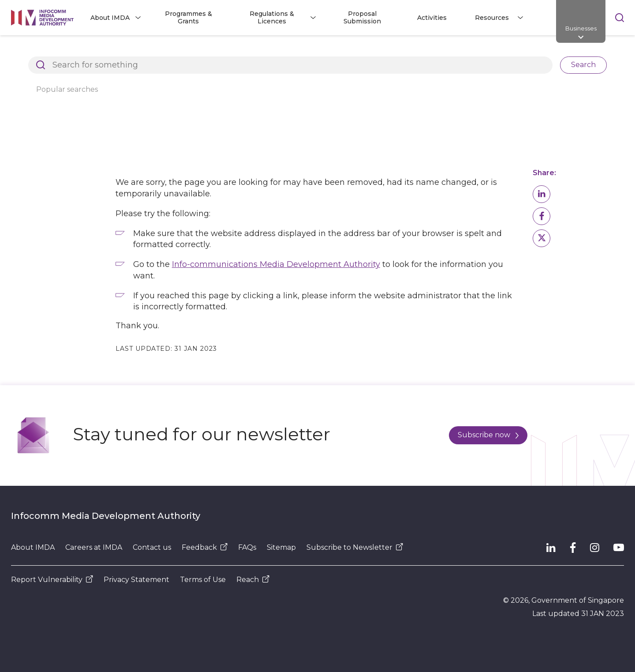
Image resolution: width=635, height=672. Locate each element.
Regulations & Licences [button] (272, 17)
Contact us (152, 547)
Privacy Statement (136, 580)
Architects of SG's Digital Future (62, 50)
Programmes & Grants (189, 17)
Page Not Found (157, 50)
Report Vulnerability (52, 580)
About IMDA (33, 547)
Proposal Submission (362, 17)
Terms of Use (203, 580)
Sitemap (281, 547)
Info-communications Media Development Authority (276, 264)
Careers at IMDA (94, 547)
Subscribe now (488, 435)
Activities (432, 18)
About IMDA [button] (110, 18)
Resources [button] (492, 18)
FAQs (247, 547)
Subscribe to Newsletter (355, 547)
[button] (542, 194)
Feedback (205, 547)
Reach (253, 580)
